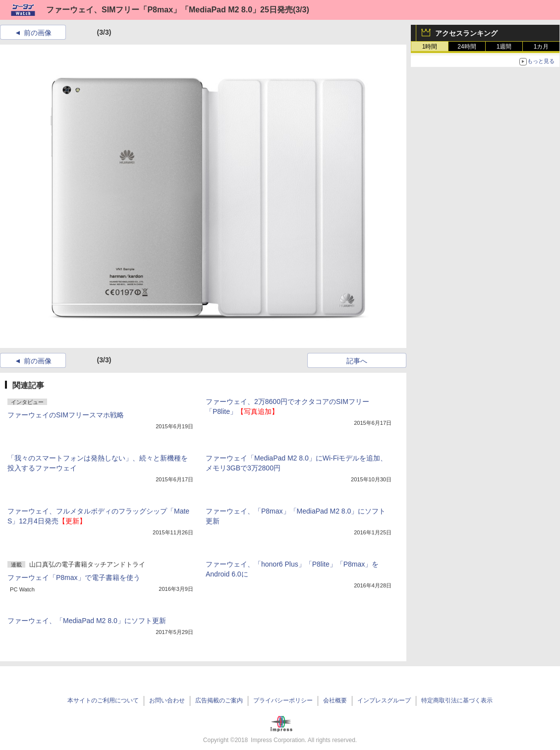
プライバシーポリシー (283, 700)
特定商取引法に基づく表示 (457, 700)
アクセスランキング (466, 33)
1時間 (430, 47)
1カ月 (541, 47)
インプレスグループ (384, 700)
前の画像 (38, 33)
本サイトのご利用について (103, 700)
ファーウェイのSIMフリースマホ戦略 (66, 415)
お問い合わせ (167, 700)
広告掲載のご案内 (219, 700)
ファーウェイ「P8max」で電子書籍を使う (74, 577)
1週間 (504, 47)
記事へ (357, 361)
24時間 (467, 47)
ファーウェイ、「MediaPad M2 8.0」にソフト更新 (87, 621)
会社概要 (335, 700)
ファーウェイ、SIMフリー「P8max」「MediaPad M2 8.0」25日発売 (169, 10)
